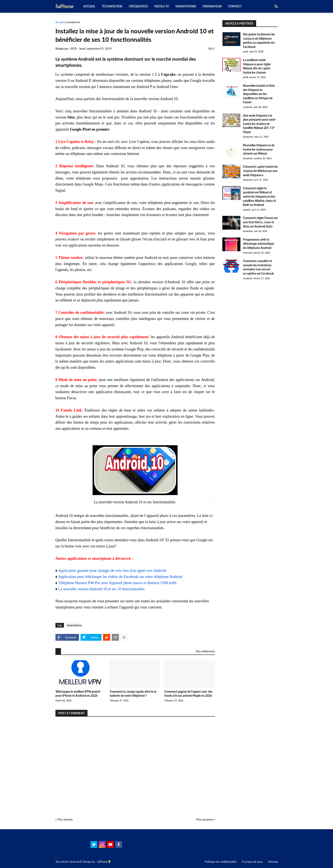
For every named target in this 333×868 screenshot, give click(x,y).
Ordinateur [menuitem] (212, 6)
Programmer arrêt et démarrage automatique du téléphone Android (259, 244)
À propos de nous (252, 862)
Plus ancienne (205, 819)
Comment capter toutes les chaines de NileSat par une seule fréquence (260, 171)
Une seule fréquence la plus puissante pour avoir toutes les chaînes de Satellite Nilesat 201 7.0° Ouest (259, 124)
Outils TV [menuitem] (162, 6)
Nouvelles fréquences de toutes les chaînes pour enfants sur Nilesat (259, 149)
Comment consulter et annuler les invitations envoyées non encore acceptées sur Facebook (258, 267)
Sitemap (273, 862)
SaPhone (65, 6)
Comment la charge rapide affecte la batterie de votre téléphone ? (133, 694)
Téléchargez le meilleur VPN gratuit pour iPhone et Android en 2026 (78, 694)
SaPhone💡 (104, 862)
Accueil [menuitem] (89, 6)
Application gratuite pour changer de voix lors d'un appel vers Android (112, 571)
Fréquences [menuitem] (138, 6)
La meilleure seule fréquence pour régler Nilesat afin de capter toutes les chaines (257, 66)
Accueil (60, 22)
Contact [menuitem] (235, 6)
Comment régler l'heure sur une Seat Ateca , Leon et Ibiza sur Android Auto (260, 222)
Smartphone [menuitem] (186, 6)
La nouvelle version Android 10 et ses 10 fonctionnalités (101, 589)
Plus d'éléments (205, 651)
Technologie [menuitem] (112, 6)
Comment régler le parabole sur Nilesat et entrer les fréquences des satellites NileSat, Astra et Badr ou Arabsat (259, 196)
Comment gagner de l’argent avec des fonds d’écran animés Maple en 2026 (188, 694)
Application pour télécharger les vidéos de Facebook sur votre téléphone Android (120, 577)
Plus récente (65, 819)
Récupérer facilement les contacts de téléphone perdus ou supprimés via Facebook (259, 40)
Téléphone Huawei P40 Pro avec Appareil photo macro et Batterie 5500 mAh (117, 583)
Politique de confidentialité (221, 862)
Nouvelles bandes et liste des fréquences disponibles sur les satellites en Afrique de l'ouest (259, 94)
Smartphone (73, 22)
